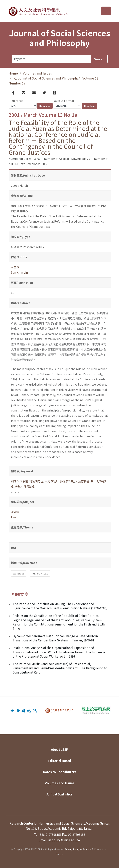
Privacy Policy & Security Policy (81, 849)
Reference (16, 101)
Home (13, 73)
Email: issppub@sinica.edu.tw (59, 840)
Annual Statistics (59, 794)
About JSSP (60, 749)
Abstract (19, 574)
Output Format (64, 101)
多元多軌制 (67, 481)
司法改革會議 (19, 481)
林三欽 (15, 267)
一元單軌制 (52, 481)
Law (14, 517)
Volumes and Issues (37, 73)
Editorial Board (59, 761)
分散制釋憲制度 (25, 487)
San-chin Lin (19, 273)
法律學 (15, 512)
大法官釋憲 (82, 481)
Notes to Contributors (60, 772)
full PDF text (40, 574)
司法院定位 (36, 481)
